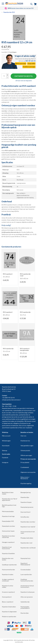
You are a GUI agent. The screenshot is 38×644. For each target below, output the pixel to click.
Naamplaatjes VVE (8, 521)
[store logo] (14, 4)
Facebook (5, 458)
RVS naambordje (25, 312)
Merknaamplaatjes (8, 511)
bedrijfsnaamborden (12, 415)
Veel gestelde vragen (27, 446)
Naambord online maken (8, 586)
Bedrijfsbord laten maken (8, 493)
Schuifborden (25, 517)
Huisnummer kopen (8, 531)
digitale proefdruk (27, 222)
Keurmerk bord (25, 512)
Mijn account (6, 436)
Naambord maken (8, 574)
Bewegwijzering (26, 492)
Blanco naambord (8, 602)
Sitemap (5, 450)
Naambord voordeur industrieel (9, 537)
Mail (32, 59)
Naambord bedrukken (9, 607)
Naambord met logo (8, 516)
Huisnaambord (7, 597)
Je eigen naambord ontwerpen (8, 580)
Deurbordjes (25, 613)
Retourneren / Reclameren (25, 478)
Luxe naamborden (26, 574)
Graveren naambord (8, 592)
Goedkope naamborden (9, 565)
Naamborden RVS (9, 12)
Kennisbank (6, 446)
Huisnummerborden (8, 570)
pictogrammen (7, 417)
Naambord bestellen (8, 553)
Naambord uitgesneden (9, 612)
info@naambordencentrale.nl (11, 400)
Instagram (5, 462)
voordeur (9, 413)
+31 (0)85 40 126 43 (8, 398)
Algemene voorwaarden (28, 472)
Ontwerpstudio (25, 450)
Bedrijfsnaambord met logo (9, 506)
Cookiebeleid (25, 467)
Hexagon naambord (8, 542)
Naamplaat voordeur (9, 526)
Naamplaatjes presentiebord (25, 607)
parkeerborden (24, 415)
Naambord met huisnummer (7, 548)
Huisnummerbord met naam (28, 532)
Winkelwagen (6, 441)
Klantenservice (25, 441)
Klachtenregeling (26, 483)
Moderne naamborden (9, 616)
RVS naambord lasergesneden (25, 349)
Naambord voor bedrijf (28, 527)
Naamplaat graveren (27, 507)
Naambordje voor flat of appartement (10, 499)
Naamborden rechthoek (28, 548)
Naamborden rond (26, 543)
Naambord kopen (26, 502)
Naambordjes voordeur (28, 522)
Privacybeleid (25, 462)
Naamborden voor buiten (8, 559)
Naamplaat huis (25, 558)
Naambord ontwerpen (28, 592)
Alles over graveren (27, 597)
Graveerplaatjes (26, 570)
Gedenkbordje (25, 602)
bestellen (21, 421)
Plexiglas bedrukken (27, 538)
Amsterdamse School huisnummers (27, 586)
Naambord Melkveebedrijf (25, 564)
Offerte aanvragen (26, 455)
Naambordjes (25, 497)
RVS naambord (8, 274)
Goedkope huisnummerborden (27, 580)
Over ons (23, 436)
